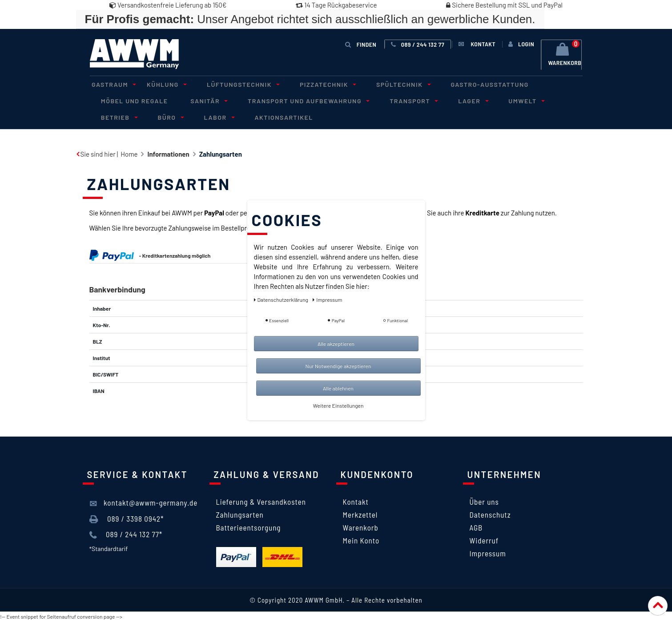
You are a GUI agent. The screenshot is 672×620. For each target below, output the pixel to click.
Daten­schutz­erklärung (282, 300)
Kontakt (356, 500)
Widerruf (484, 539)
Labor (155, 116)
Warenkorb (361, 526)
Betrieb (553, 100)
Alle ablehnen (338, 388)
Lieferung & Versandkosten (261, 500)
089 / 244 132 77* (126, 533)
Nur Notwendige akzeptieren (338, 366)
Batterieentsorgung (249, 526)
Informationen (168, 153)
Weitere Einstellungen (338, 405)
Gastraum (111, 84)
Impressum (488, 552)
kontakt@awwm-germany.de (144, 502)
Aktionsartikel (216, 116)
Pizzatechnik (312, 84)
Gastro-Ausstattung (466, 84)
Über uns (484, 500)
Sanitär (201, 100)
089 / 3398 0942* (127, 518)
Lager (452, 100)
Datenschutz (490, 513)
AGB (476, 526)
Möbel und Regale (132, 100)
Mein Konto (361, 539)
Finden (361, 44)
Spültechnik (383, 84)
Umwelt (501, 100)
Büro (111, 116)
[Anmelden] (520, 44)
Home (129, 153)
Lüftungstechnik (231, 84)
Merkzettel (360, 513)
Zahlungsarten (240, 513)
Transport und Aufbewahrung (296, 100)
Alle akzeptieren (336, 344)
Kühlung (159, 84)
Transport (397, 100)
